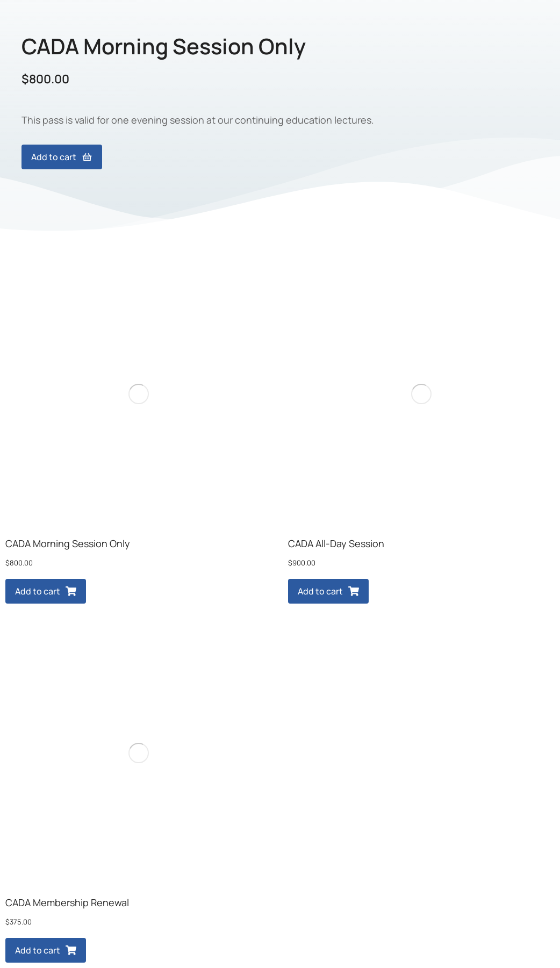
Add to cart (62, 157)
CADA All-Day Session (336, 543)
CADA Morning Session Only (68, 543)
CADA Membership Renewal (67, 902)
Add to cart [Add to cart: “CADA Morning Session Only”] (46, 591)
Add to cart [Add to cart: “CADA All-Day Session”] (328, 591)
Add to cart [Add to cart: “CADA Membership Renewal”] (46, 950)
